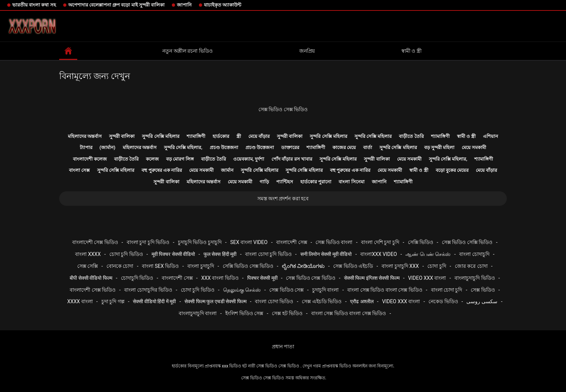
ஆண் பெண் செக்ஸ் (428, 254)
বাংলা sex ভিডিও (160, 266)
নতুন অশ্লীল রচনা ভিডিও (187, 51)
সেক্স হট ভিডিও (287, 313)
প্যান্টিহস (285, 182)
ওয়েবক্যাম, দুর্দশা (249, 159)
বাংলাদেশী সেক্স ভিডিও (95, 242)
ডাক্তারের (290, 147)
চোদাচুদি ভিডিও (137, 278)
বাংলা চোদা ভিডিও (274, 301)
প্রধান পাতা (283, 347)
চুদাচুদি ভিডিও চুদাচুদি (200, 242)
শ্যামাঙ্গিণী (196, 136)
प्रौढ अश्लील (362, 301)
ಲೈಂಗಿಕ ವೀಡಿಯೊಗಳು (303, 266)
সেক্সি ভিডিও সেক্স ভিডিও (248, 266)
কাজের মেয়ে (344, 147)
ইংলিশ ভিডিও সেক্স (244, 313)
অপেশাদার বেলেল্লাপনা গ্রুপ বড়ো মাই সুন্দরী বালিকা (116, 5)
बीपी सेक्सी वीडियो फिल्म (91, 278)
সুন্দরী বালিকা (122, 136)
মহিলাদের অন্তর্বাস (85, 136)
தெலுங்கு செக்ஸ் (242, 290)
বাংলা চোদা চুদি (447, 290)
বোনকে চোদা (120, 266)
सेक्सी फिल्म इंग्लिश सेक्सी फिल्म (372, 278)
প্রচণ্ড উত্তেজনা (224, 147)
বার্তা (368, 147)
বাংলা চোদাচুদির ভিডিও (148, 290)
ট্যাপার (86, 147)
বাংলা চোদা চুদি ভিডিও (268, 254)
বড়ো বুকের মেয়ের (452, 170)
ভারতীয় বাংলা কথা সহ (34, 5)
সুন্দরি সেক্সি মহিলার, (183, 147)
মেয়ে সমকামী (474, 147)
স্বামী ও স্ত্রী (412, 51)
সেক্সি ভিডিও (421, 242)
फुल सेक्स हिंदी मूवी (220, 254)
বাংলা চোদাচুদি (474, 254)
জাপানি (184, 5)
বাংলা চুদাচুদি (201, 266)
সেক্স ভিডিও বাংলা (334, 242)
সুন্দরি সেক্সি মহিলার (160, 136)
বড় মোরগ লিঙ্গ (180, 159)
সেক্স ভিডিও (483, 290)
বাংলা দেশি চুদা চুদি (380, 242)
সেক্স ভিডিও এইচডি (353, 266)
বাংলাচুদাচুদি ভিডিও (474, 278)
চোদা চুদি (437, 266)
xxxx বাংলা (80, 301)
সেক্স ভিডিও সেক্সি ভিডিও (467, 242)
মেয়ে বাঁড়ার (259, 136)
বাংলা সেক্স (79, 170)
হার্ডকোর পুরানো (316, 182)
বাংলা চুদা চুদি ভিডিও (148, 242)
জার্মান (227, 170)
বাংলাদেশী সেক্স (291, 242)
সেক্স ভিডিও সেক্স (286, 290)
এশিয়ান (491, 136)
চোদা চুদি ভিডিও (126, 254)
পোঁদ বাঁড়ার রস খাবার (292, 159)
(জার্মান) (108, 147)
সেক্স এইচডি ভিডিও (322, 301)
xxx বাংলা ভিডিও (220, 278)
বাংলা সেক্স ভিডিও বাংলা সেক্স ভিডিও (385, 290)
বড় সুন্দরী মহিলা (439, 147)
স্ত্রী (239, 136)
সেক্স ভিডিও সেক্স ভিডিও (283, 109)
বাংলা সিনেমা (351, 182)
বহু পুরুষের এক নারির (162, 170)
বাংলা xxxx (88, 254)
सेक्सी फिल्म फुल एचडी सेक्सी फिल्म (215, 301)
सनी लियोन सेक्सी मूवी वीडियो (326, 254)
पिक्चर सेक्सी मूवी (262, 278)
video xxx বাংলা (427, 278)
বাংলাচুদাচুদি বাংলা (198, 313)
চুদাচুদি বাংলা (325, 290)
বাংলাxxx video (378, 254)
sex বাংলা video (249, 242)
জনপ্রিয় (307, 51)
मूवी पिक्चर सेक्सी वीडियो (173, 254)
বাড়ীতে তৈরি (411, 136)
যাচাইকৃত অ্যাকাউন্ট (223, 5)
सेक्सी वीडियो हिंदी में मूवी (154, 301)
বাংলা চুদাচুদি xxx (400, 266)
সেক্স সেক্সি (88, 266)
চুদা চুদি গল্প (113, 301)
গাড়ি (264, 182)
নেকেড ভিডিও (443, 301)
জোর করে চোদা (471, 266)
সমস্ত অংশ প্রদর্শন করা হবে (283, 199)
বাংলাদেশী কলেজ (90, 159)
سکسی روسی (482, 301)
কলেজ (152, 159)
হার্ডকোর (221, 136)
